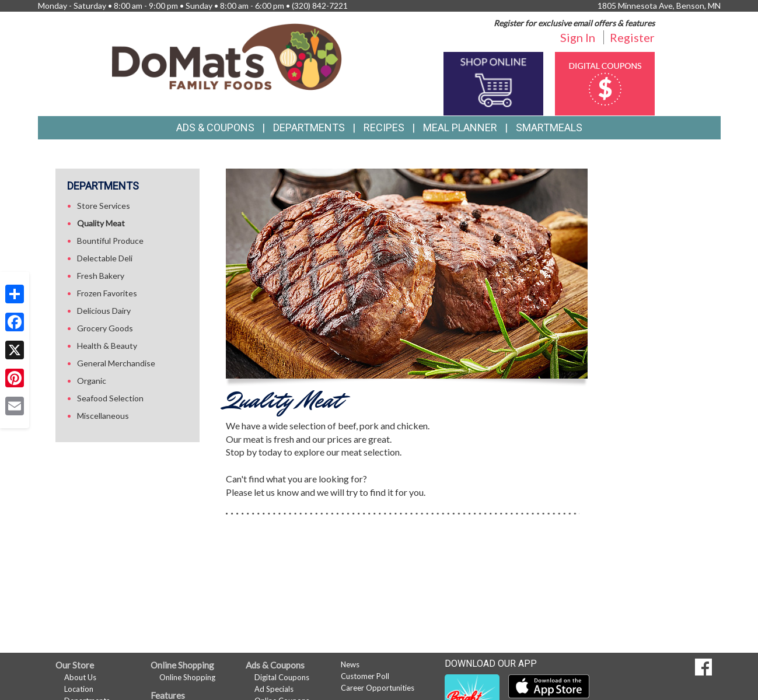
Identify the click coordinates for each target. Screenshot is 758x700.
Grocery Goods (105, 328)
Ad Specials (274, 689)
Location (79, 689)
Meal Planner (460, 127)
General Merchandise (116, 363)
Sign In (578, 37)
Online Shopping (187, 677)
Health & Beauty (107, 346)
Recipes (384, 127)
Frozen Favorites (107, 293)
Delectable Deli (105, 258)
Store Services (104, 206)
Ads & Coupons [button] (215, 127)
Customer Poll (365, 676)
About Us (80, 677)
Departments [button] (309, 127)
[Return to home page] (227, 56)
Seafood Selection (110, 398)
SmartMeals (549, 127)
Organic (92, 381)
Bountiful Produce (110, 241)
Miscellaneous (103, 416)
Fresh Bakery (101, 276)
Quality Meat (101, 223)
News (350, 664)
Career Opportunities (378, 688)
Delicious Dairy (104, 311)
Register (632, 37)
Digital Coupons (282, 677)
